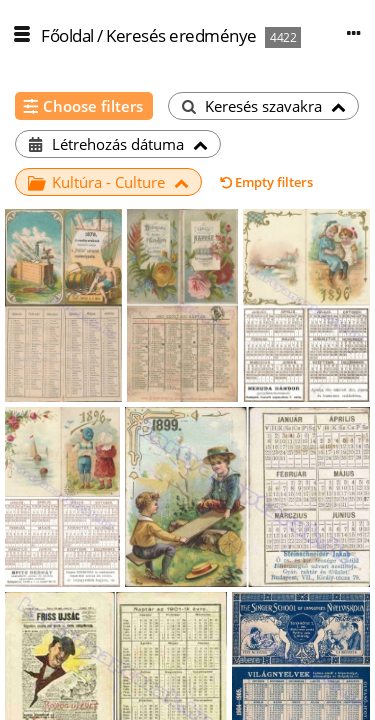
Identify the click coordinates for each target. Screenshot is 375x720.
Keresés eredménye (181, 35)
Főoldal (67, 35)
